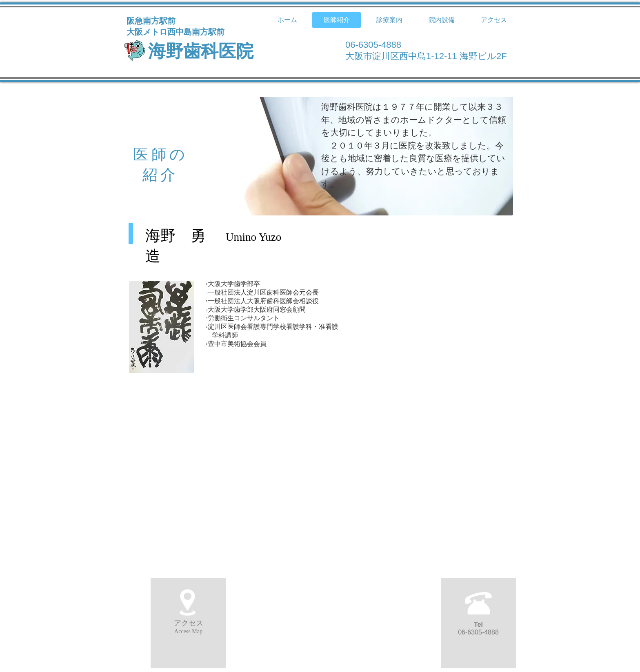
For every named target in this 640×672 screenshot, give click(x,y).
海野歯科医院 (201, 51)
